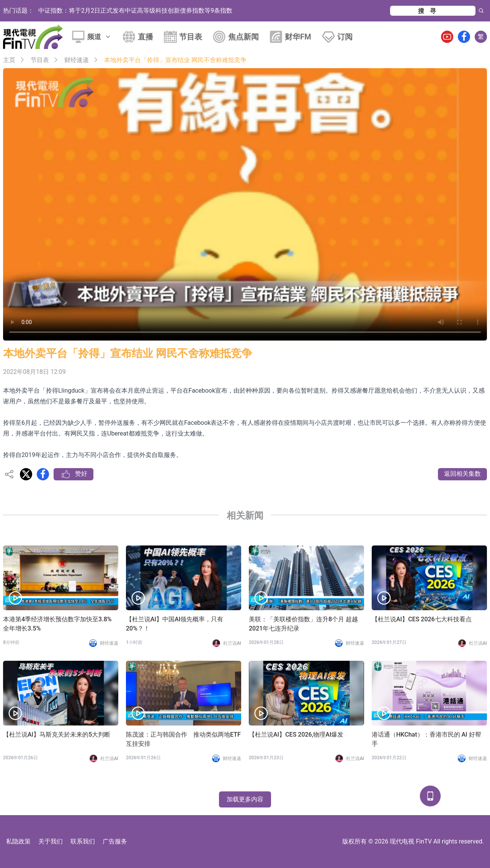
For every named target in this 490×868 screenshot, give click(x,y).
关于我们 (51, 841)
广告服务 (115, 841)
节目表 (191, 37)
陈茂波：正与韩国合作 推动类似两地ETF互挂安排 (183, 739)
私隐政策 (18, 841)
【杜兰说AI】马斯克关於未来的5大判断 (57, 735)
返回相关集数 (462, 474)
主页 (9, 60)
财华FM (298, 37)
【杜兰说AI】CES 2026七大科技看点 (422, 619)
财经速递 (77, 60)
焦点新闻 (243, 37)
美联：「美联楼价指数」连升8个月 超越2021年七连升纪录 (303, 624)
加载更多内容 (245, 799)
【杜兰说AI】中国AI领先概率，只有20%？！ (175, 624)
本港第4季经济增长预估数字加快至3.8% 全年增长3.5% (60, 624)
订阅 (345, 37)
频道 (100, 37)
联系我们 (83, 841)
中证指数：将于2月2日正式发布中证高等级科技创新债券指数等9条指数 (135, 11)
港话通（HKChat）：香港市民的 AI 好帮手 (426, 739)
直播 (145, 37)
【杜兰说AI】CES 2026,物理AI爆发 (296, 735)
